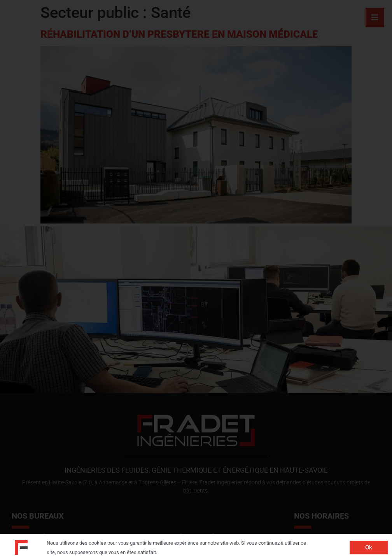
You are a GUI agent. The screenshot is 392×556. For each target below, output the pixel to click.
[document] (196, 278)
